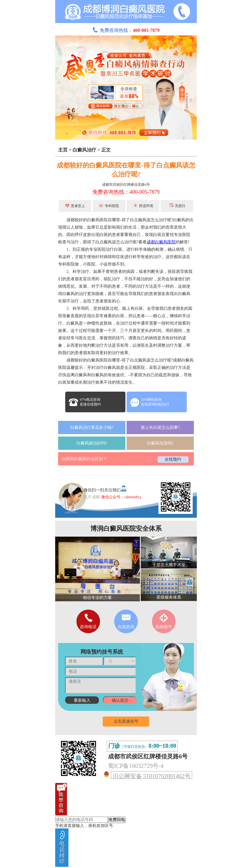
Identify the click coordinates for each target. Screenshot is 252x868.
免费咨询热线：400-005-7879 (126, 192)
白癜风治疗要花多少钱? (92, 428)
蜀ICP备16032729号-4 (136, 766)
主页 (63, 150)
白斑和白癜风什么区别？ (84, 459)
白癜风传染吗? (160, 443)
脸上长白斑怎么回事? (160, 428)
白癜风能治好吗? (92, 443)
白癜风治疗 (84, 150)
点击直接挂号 (126, 721)
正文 (106, 150)
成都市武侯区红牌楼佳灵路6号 (126, 185)
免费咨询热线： (126, 30)
